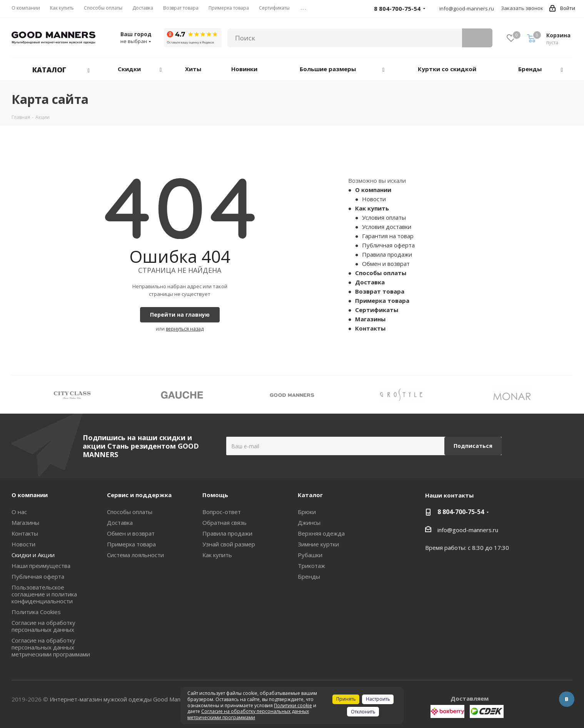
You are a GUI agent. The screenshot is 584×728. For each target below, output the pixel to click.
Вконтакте (567, 699)
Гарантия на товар (388, 236)
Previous (17, 395)
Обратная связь (224, 523)
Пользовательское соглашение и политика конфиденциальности (44, 594)
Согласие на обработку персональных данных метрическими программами (51, 647)
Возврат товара (380, 291)
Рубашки (310, 555)
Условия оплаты (384, 217)
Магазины (370, 319)
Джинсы (309, 523)
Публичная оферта (388, 245)
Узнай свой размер (229, 544)
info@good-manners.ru (467, 8)
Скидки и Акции (33, 555)
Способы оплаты (381, 273)
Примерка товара (382, 301)
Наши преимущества (41, 566)
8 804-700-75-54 (461, 512)
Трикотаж (311, 566)
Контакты (370, 328)
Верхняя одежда (321, 533)
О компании (373, 190)
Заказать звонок (522, 8)
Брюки (307, 512)
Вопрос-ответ (222, 512)
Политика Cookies (36, 612)
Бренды (309, 576)
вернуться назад (185, 329)
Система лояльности (135, 555)
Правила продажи (387, 254)
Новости (374, 199)
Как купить (372, 208)
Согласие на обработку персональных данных (43, 626)
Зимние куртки (318, 544)
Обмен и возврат (386, 264)
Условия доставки (387, 227)
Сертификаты (377, 310)
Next (567, 395)
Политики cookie (293, 705)
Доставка (370, 282)
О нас (19, 512)
